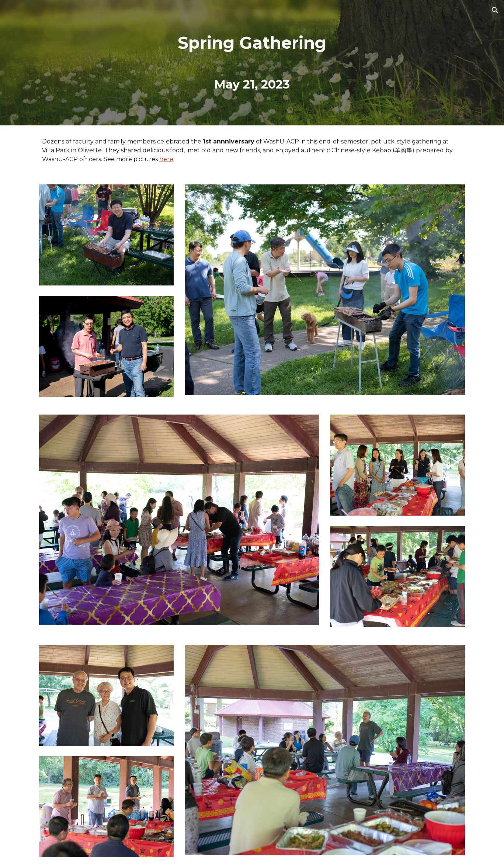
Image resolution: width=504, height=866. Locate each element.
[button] (495, 10)
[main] (252, 63)
